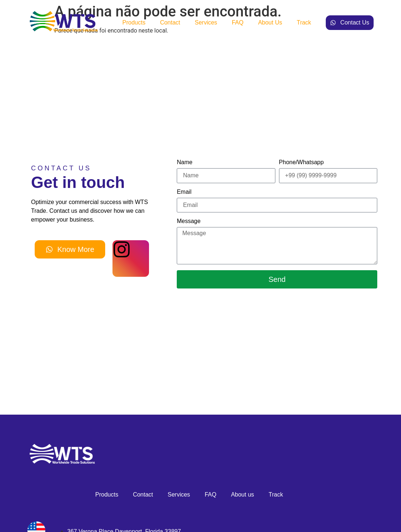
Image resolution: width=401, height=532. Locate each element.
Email (184, 192)
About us (270, 22)
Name (185, 162)
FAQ (238, 22)
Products (134, 22)
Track (304, 22)
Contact (170, 22)
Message (189, 221)
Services (206, 22)
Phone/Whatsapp (301, 162)
